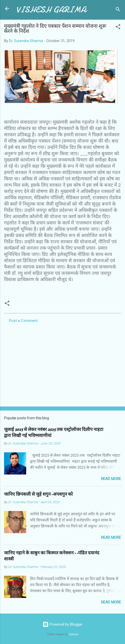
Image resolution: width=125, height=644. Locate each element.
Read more (111, 479)
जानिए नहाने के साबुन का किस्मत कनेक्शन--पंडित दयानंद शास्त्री (52, 556)
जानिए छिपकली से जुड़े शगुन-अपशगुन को (38, 494)
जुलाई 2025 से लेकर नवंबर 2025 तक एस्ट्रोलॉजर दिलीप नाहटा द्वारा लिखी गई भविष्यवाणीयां (54, 433)
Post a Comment (23, 321)
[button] (118, 28)
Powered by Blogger (63, 624)
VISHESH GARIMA (51, 10)
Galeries (74, 634)
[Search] (118, 10)
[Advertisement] (62, 363)
